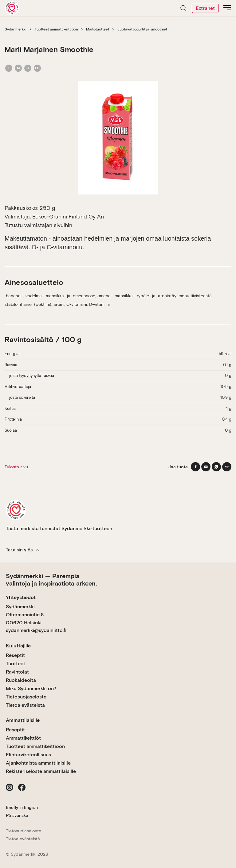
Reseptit (15, 655)
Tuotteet (16, 664)
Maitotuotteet (98, 29)
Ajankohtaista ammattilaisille (38, 763)
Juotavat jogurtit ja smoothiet (142, 29)
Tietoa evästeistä (25, 705)
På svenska (17, 815)
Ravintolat (17, 672)
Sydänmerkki (16, 29)
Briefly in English (22, 807)
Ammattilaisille (23, 720)
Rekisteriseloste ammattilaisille (41, 771)
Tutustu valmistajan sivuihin (38, 225)
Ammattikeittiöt (23, 738)
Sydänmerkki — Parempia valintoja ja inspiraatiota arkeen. (51, 580)
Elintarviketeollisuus (28, 755)
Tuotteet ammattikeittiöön (56, 29)
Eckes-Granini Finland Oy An (68, 216)
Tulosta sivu (16, 467)
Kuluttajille (18, 646)
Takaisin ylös (22, 550)
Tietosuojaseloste (26, 697)
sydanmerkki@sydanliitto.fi (36, 630)
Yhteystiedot (21, 597)
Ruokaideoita (21, 680)
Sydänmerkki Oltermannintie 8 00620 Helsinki (25, 614)
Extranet (205, 8)
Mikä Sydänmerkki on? (31, 688)
